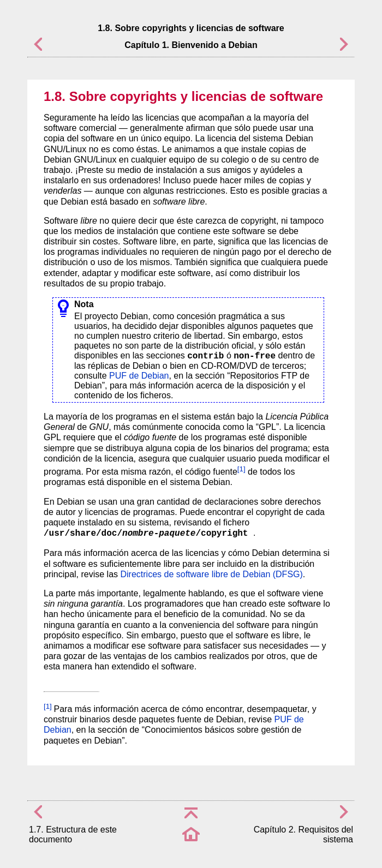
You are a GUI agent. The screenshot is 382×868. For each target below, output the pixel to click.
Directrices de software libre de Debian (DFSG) (212, 574)
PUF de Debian (139, 376)
